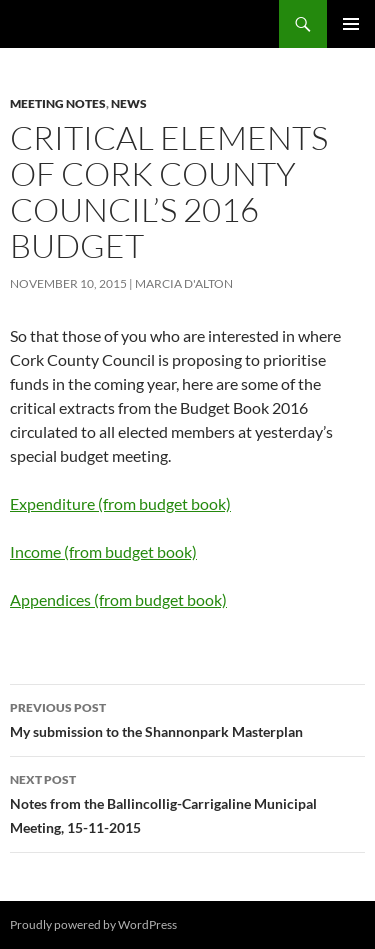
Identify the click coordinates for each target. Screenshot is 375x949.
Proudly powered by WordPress (93, 924)
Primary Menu (351, 24)
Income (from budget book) (103, 551)
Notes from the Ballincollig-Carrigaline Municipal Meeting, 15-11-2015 (187, 802)
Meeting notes (58, 103)
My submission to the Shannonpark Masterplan (187, 718)
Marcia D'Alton (184, 283)
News (129, 103)
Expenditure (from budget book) (120, 503)
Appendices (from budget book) (118, 599)
